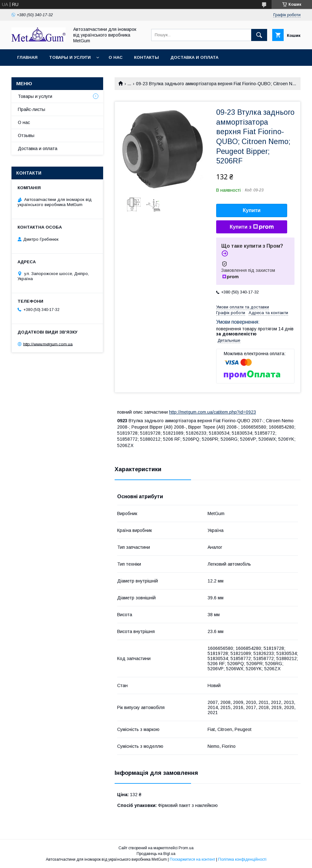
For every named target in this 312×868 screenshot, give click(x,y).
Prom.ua (186, 848)
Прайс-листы (32, 109)
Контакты (146, 57)
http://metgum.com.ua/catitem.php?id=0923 (213, 412)
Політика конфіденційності (242, 859)
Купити (252, 210)
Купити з (252, 227)
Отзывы (26, 135)
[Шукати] (259, 35)
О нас (116, 57)
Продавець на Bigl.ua (156, 854)
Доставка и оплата (194, 57)
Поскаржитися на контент (192, 859)
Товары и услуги (70, 57)
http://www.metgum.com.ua (48, 344)
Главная (27, 57)
